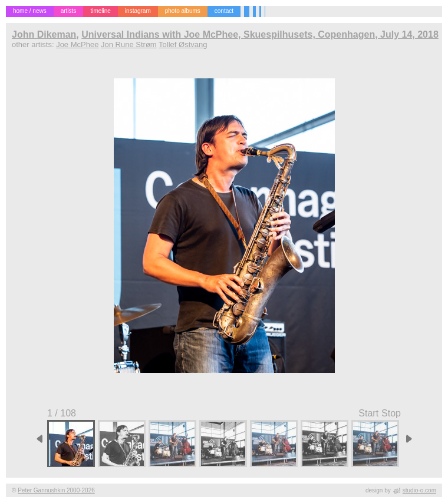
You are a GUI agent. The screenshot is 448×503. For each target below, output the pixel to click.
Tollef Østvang (183, 44)
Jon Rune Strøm (129, 44)
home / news (30, 11)
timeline (100, 11)
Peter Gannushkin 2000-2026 (56, 490)
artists (69, 11)
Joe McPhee (77, 44)
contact (224, 11)
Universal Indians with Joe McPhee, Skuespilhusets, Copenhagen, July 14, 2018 (260, 34)
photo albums (183, 11)
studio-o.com (419, 490)
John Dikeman (44, 34)
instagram (138, 11)
